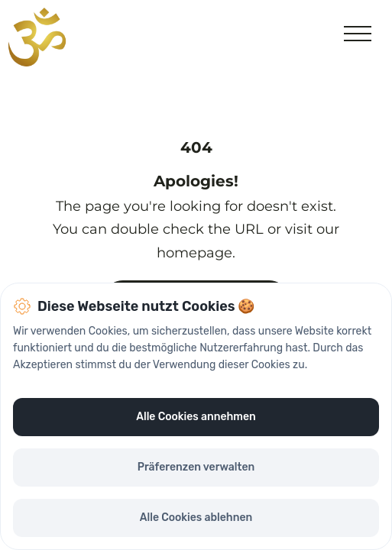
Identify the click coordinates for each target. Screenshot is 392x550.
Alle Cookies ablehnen (196, 518)
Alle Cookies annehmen (196, 417)
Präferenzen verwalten (196, 467)
